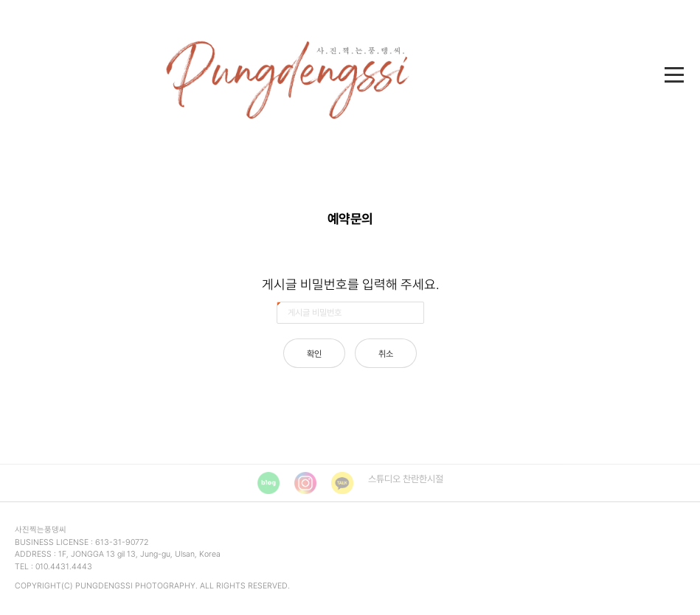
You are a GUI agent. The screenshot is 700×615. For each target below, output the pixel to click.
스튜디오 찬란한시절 (406, 479)
